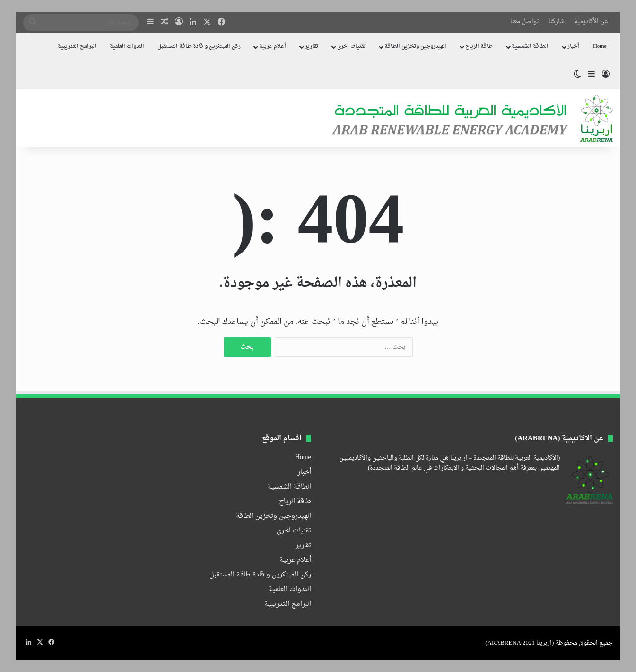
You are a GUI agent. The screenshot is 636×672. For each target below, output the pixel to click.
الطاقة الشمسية (530, 47)
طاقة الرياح (479, 47)
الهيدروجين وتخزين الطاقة (415, 47)
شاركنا (557, 22)
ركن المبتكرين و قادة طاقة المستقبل (199, 47)
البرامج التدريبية (77, 47)
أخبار (573, 47)
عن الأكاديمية (591, 22)
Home (600, 47)
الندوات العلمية (127, 47)
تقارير (312, 47)
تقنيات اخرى (351, 47)
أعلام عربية (273, 47)
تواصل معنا (525, 22)
